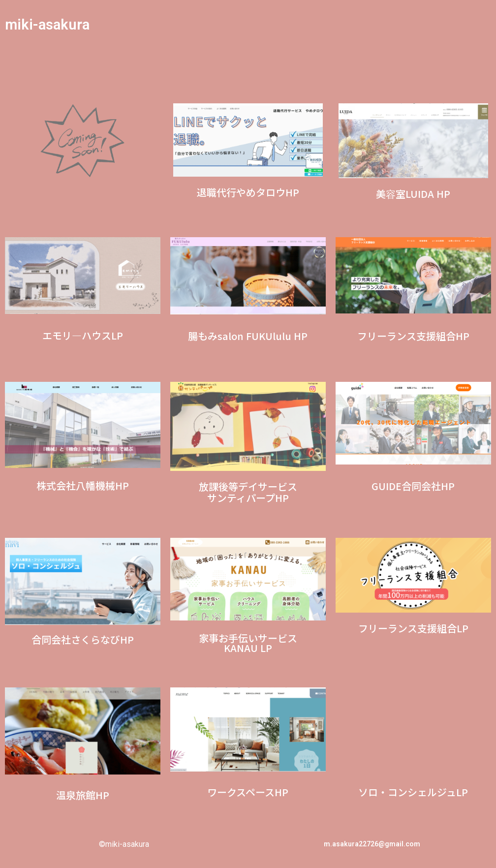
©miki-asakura (124, 844)
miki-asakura (48, 24)
